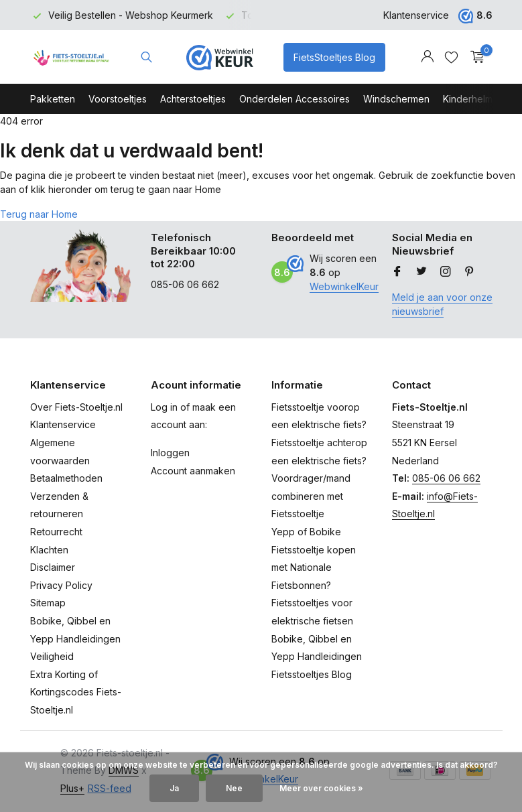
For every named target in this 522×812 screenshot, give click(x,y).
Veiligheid (52, 656)
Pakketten (53, 99)
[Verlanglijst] (451, 57)
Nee (234, 788)
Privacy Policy (61, 585)
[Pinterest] (470, 272)
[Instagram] (446, 272)
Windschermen (396, 99)
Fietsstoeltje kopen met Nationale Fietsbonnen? (314, 567)
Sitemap (48, 603)
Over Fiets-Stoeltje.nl (76, 407)
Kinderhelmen (473, 99)
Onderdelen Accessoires (295, 99)
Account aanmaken (193, 471)
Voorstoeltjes (118, 99)
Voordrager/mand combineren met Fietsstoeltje (311, 496)
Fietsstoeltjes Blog (312, 674)
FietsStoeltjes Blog (334, 57)
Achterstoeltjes (193, 99)
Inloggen (170, 453)
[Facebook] (397, 272)
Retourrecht (56, 532)
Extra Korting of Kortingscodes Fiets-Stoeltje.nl (76, 692)
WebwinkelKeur (344, 286)
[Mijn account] (427, 57)
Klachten (49, 550)
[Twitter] (421, 272)
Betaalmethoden (66, 478)
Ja (174, 788)
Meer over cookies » (321, 788)
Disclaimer (53, 567)
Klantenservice (416, 15)
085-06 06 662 (446, 478)
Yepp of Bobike (306, 532)
